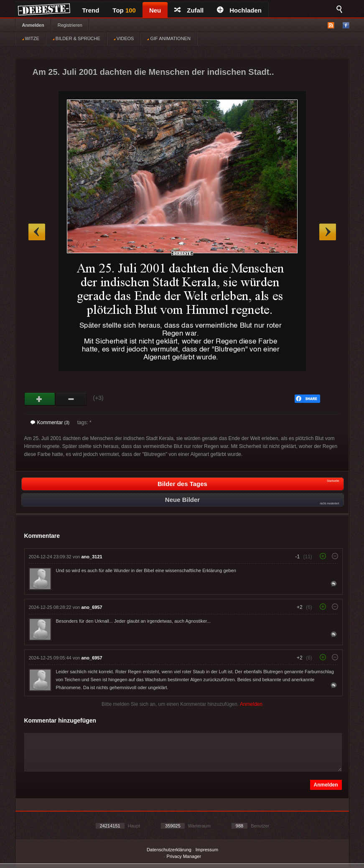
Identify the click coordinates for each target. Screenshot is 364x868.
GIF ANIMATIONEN (169, 38)
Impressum (207, 850)
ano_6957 (92, 607)
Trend (91, 10)
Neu (155, 10)
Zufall (189, 10)
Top (124, 10)
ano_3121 (92, 557)
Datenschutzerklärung (169, 850)
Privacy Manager (184, 856)
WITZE (31, 38)
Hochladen (239, 10)
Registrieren (70, 25)
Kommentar (50, 423)
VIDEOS (124, 38)
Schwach (71, 399)
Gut (40, 399)
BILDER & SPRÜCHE (76, 38)
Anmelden (33, 25)
